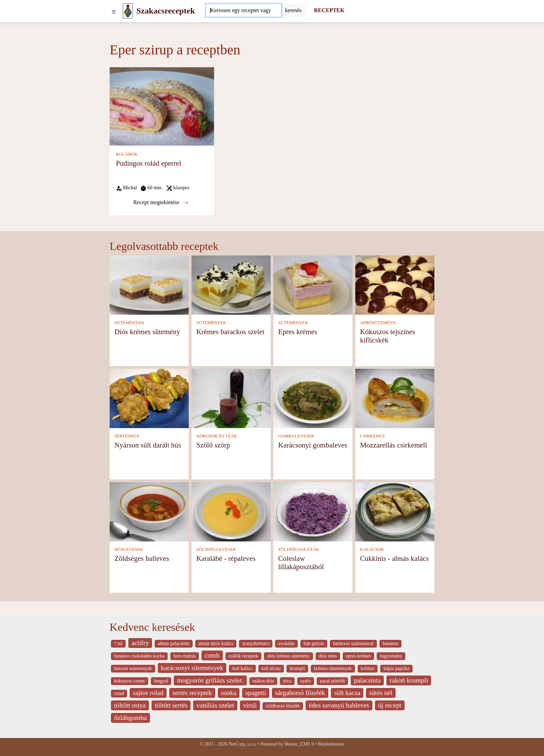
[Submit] (293, 10)
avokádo (286, 644)
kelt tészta (271, 668)
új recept (390, 705)
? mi (118, 644)
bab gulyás (314, 644)
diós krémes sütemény (288, 656)
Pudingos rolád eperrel (148, 163)
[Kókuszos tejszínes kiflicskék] (395, 285)
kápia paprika (396, 668)
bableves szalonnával (353, 644)
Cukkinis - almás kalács (394, 558)
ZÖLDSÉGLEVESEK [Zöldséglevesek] (216, 549)
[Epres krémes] (313, 285)
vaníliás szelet (215, 705)
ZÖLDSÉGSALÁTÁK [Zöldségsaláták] (299, 549)
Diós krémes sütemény (147, 332)
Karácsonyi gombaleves (313, 445)
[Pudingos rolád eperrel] (162, 106)
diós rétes (328, 656)
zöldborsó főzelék (283, 706)
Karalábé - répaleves (226, 558)
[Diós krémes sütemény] (149, 285)
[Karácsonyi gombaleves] (313, 398)
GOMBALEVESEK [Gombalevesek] (296, 436)
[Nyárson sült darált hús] (149, 398)
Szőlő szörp (213, 445)
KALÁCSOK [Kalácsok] (372, 549)
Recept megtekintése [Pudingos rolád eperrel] (161, 202)
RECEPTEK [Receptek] (329, 10)
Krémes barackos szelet (230, 332)
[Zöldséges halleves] (149, 511)
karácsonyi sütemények (192, 668)
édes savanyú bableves (339, 705)
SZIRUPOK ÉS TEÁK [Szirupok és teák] (217, 436)
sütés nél (381, 693)
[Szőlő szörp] (231, 398)
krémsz (368, 668)
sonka (229, 693)
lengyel (161, 681)
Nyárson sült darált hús (148, 445)
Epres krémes (298, 332)
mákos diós (263, 681)
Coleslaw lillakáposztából (301, 562)
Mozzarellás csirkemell (394, 445)
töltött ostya (130, 705)
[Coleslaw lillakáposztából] (313, 511)
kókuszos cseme (130, 681)
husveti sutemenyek (133, 668)
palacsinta (367, 680)
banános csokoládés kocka (139, 656)
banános (390, 644)
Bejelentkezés (331, 744)
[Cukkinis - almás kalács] (395, 511)
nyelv (306, 681)
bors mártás (185, 656)
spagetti (256, 693)
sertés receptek (192, 693)
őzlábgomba (130, 718)
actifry (140, 643)
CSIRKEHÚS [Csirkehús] (372, 436)
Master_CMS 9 (299, 744)
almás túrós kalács (216, 644)
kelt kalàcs (242, 668)
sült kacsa (347, 693)
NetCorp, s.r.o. (243, 744)
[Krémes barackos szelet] (231, 285)
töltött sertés (171, 705)
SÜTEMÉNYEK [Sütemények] (130, 323)
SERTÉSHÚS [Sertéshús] (127, 436)
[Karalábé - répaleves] (231, 511)
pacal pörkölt (332, 681)
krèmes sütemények (333, 668)
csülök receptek (244, 656)
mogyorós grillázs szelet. (210, 680)
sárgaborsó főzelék (300, 693)
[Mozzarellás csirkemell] (395, 398)
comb (212, 655)
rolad (119, 693)
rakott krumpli (409, 680)
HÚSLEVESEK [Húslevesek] (129, 549)
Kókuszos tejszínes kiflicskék (388, 336)
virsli (250, 705)
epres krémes (358, 656)
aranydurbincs (256, 644)
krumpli (297, 668)
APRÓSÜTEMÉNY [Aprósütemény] (378, 323)
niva (287, 681)
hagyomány (391, 656)
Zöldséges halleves (142, 558)
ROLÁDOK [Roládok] (127, 154)
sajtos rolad (148, 693)
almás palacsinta (173, 644)
